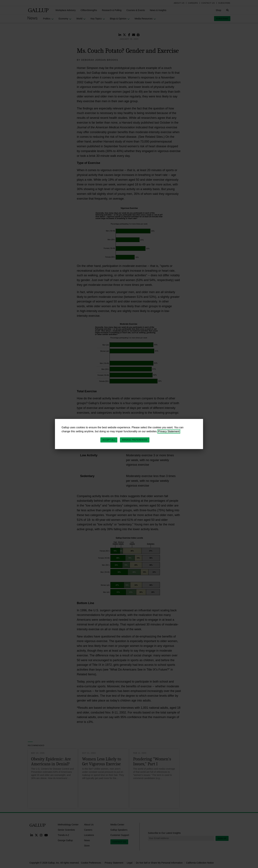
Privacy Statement (169, 431)
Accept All (109, 440)
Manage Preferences (135, 440)
